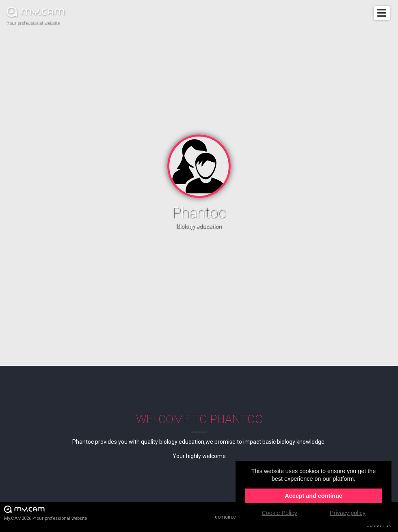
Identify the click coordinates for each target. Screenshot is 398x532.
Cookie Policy (279, 513)
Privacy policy (348, 513)
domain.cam (229, 517)
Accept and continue (314, 496)
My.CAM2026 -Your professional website (45, 513)
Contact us (379, 525)
